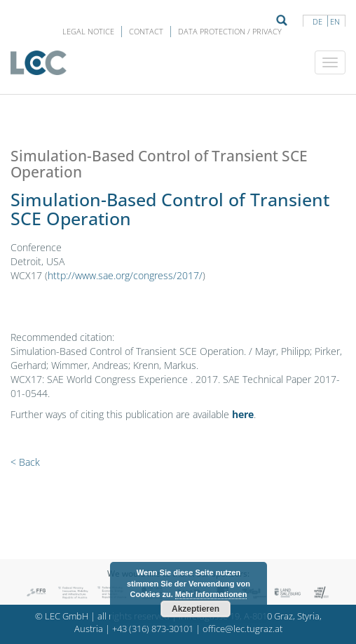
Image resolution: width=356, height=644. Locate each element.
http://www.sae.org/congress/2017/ (125, 275)
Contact (146, 31)
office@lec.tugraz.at (242, 629)
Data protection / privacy (230, 31)
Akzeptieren (196, 609)
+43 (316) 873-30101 (153, 629)
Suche (282, 20)
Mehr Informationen (211, 594)
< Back (25, 462)
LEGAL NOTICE (88, 31)
